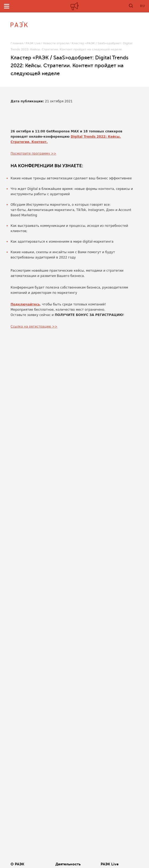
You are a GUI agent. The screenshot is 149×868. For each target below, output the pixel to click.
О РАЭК (17, 864)
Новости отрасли (56, 43)
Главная (17, 43)
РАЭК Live (33, 43)
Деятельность (68, 864)
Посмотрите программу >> (33, 154)
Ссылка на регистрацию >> (34, 327)
